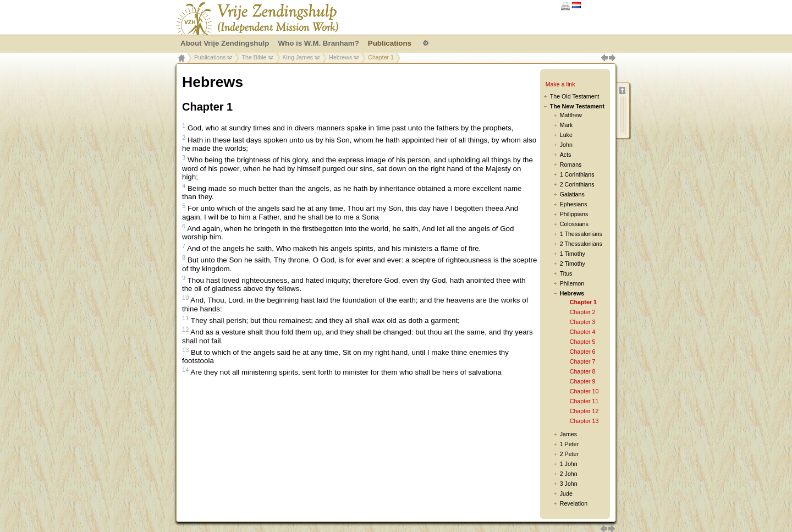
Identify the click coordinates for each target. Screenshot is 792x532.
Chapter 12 (584, 411)
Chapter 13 (584, 421)
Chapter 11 (584, 401)
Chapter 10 (584, 391)
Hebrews (340, 57)
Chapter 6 (583, 352)
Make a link (560, 84)
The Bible (254, 57)
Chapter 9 (583, 381)
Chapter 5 (583, 342)
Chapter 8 (583, 371)
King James (298, 57)
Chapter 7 (583, 361)
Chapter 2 (583, 312)
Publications (210, 57)
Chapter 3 (583, 322)
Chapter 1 (583, 302)
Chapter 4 (583, 332)
